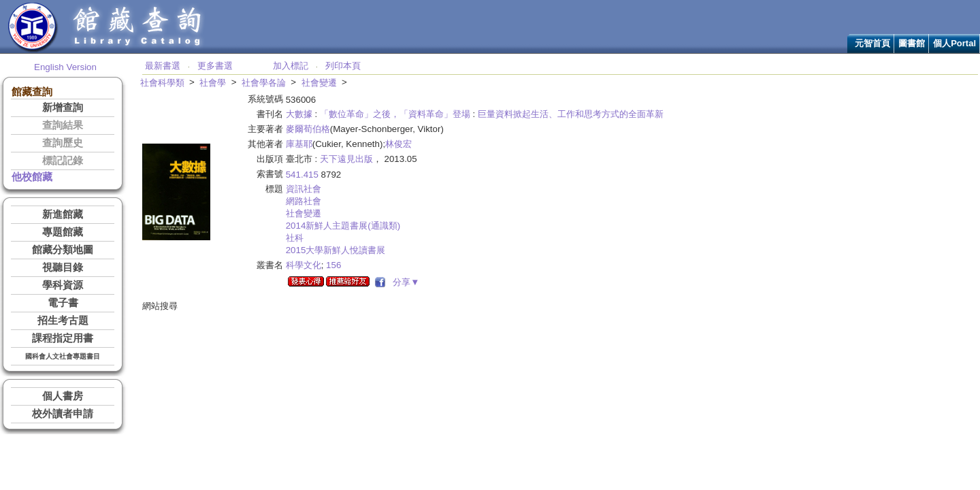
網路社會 (304, 201)
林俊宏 (398, 144)
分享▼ (404, 282)
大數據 (299, 114)
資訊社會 (304, 189)
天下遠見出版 (346, 159)
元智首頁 (872, 43)
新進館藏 (63, 214)
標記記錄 (63, 161)
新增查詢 (63, 108)
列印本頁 (343, 66)
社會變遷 (319, 83)
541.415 (302, 175)
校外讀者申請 (63, 414)
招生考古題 (63, 321)
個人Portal (954, 43)
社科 (295, 238)
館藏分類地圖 (63, 250)
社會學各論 (264, 83)
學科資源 (63, 285)
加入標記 (291, 66)
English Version (65, 67)
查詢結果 (63, 125)
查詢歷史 (63, 143)
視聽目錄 (63, 267)
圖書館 (912, 43)
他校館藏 (32, 177)
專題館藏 (63, 232)
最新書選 (163, 66)
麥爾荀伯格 (308, 129)
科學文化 (304, 265)
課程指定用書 (63, 338)
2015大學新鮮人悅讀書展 (336, 250)
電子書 (63, 303)
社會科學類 (162, 83)
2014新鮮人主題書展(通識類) (343, 226)
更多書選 (215, 66)
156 (333, 265)
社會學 (213, 83)
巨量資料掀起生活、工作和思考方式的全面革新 (571, 114)
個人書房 (63, 396)
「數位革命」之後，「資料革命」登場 (395, 114)
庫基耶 (299, 144)
